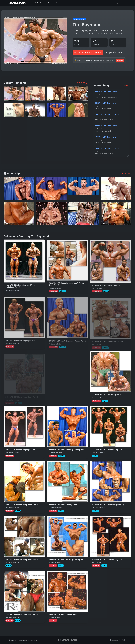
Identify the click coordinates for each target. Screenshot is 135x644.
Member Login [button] (114, 3)
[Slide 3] (30, 61)
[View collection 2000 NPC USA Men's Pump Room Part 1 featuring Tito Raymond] (24, 487)
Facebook (114, 640)
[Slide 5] (38, 61)
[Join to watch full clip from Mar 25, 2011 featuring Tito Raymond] (51, 189)
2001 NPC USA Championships (107, 114)
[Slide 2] (26, 61)
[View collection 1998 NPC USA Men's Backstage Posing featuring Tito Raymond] (111, 487)
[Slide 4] (34, 61)
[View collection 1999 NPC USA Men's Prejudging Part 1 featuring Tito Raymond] (111, 542)
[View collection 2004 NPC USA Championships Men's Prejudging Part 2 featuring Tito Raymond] (24, 267)
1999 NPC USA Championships (107, 137)
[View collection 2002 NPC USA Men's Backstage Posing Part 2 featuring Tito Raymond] (68, 322)
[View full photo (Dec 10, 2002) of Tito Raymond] (14, 93)
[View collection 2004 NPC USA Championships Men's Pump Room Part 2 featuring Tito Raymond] (68, 267)
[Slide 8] (49, 61)
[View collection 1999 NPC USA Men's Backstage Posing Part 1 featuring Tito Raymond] (68, 542)
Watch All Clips (125, 173)
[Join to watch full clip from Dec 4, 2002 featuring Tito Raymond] (116, 213)
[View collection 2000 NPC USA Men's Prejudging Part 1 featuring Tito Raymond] (111, 432)
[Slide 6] (41, 61)
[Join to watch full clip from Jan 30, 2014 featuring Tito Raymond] (84, 213)
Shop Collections (114, 52)
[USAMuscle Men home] (17, 3)
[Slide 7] (45, 61)
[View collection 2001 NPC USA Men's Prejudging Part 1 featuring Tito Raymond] (24, 432)
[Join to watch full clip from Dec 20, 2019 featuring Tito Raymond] (84, 189)
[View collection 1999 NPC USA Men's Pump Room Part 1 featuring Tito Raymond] (24, 597)
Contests (59, 3)
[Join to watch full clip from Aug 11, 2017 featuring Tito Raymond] (116, 190)
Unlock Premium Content (88, 52)
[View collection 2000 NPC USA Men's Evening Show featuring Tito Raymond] (68, 487)
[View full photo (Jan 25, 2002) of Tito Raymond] (35, 93)
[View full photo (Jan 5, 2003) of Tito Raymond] (57, 93)
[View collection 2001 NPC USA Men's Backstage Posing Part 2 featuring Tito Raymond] (68, 377)
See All (125, 85)
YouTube (123, 640)
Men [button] (31, 3)
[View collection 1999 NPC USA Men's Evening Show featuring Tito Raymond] (68, 597)
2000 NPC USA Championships (107, 126)
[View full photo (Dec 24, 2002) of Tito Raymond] (57, 110)
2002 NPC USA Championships (107, 103)
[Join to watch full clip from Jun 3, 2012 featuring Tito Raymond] (19, 189)
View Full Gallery (81, 83)
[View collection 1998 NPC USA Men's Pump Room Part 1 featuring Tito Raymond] (24, 542)
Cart (124, 3)
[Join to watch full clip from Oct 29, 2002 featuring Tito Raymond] (19, 215)
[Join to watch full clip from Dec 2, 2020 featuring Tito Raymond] (51, 216)
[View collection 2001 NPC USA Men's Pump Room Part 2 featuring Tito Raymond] (24, 377)
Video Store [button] (40, 3)
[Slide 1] (22, 61)
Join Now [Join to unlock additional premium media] (120, 60)
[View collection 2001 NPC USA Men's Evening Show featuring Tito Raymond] (111, 377)
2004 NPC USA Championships (107, 92)
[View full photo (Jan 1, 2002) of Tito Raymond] (14, 110)
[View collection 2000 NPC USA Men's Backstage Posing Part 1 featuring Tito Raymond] (68, 432)
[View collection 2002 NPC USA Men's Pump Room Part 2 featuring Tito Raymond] (111, 322)
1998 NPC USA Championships (107, 148)
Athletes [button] (50, 3)
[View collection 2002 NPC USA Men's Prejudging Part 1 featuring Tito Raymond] (24, 322)
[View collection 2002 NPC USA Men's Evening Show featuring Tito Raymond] (111, 267)
